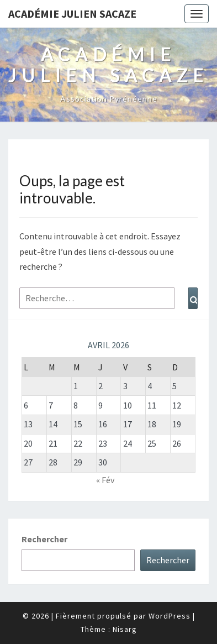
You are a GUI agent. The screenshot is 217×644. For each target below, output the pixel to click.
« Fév (105, 480)
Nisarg (125, 629)
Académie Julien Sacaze (72, 14)
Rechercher (44, 539)
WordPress (170, 616)
